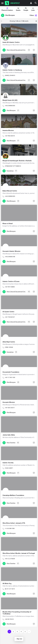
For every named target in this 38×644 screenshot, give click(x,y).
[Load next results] (36, 21)
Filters (33, 15)
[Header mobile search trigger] (36, 3)
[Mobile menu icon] (2, 3)
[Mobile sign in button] (31, 3)
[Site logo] (13, 3)
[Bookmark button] (34, 50)
